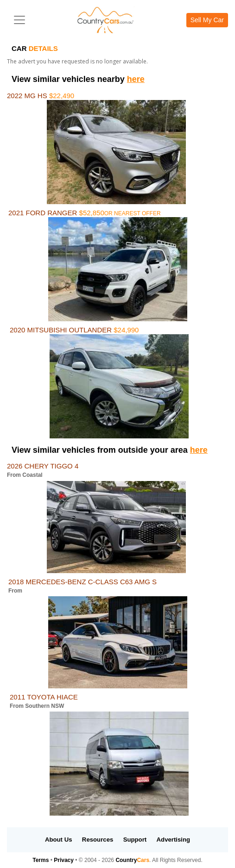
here (136, 79)
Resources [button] (98, 840)
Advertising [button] (174, 840)
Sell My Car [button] (207, 20)
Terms (41, 860)
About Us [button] (59, 840)
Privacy (64, 860)
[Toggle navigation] (19, 20)
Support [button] (135, 840)
